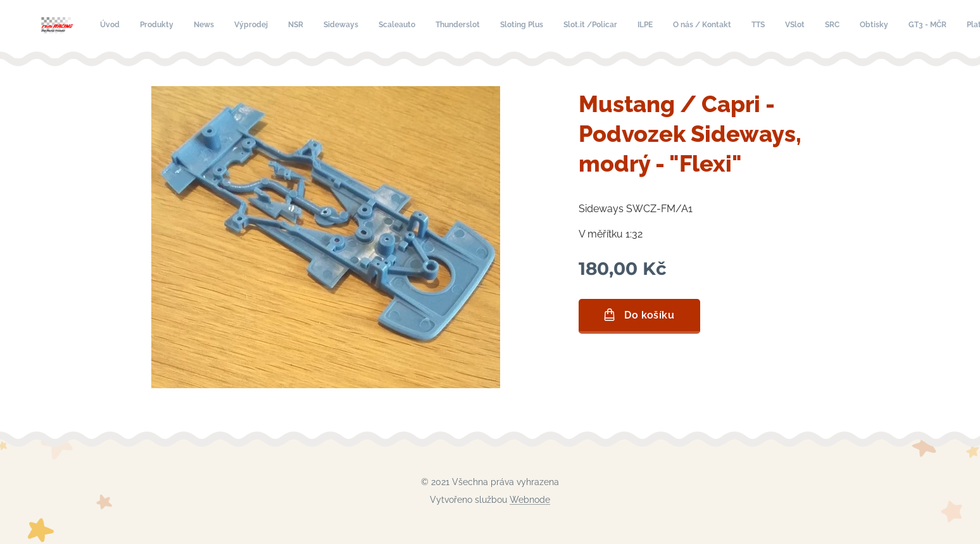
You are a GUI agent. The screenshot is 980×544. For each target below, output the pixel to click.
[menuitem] (362, 26)
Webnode (530, 500)
